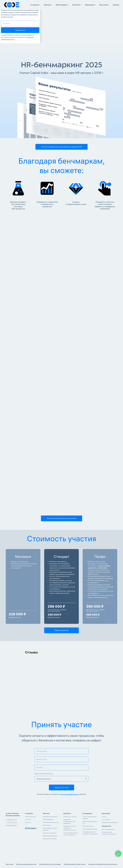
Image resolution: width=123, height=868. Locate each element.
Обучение (47, 5)
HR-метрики (47, 825)
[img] (7, 831)
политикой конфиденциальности (70, 794)
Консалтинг (76, 5)
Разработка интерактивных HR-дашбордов (70, 821)
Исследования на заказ (90, 829)
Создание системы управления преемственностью (70, 828)
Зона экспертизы (30, 817)
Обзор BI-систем (88, 826)
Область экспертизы (70, 817)
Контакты (116, 5)
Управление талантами (50, 817)
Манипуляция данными (50, 836)
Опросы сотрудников (50, 833)
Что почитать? (106, 819)
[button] (61, 147)
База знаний (104, 5)
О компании (35, 5)
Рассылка (28, 822)
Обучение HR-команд (50, 839)
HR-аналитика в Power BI (51, 822)
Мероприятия (90, 5)
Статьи (104, 817)
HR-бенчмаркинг (62, 5)
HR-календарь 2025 (108, 829)
